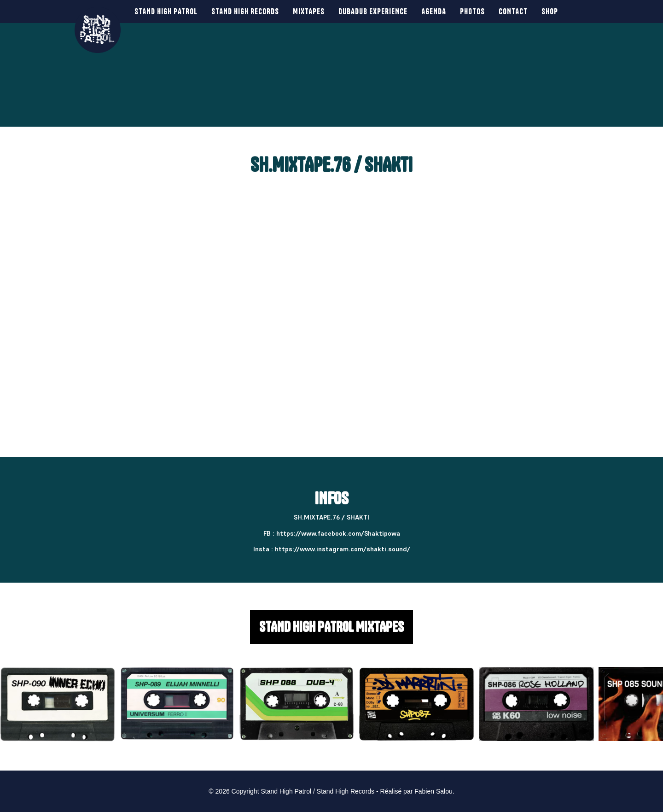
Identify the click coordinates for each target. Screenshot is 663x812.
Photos (467, 11)
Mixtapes (303, 11)
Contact (508, 11)
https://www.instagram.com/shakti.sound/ (343, 549)
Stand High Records (240, 11)
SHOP (544, 11)
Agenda (428, 11)
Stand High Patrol (160, 11)
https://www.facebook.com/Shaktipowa (338, 533)
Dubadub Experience (367, 11)
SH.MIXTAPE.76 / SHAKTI (331, 165)
